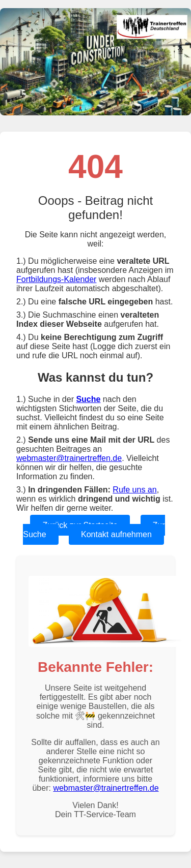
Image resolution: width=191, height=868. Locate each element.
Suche (88, 399)
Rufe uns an (134, 490)
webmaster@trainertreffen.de (69, 458)
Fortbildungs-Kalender (56, 279)
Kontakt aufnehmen (116, 534)
